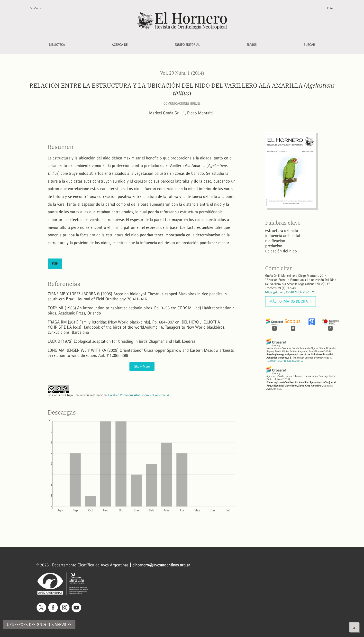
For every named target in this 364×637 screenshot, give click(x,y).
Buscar (309, 45)
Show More (142, 366)
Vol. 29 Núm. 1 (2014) (182, 73)
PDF (55, 263)
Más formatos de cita (289, 301)
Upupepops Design (24, 625)
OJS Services (59, 625)
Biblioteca (57, 45)
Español (37, 8)
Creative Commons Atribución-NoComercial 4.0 (140, 395)
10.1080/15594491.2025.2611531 (286, 361)
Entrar (331, 8)
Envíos (252, 45)
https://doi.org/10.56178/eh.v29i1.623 (290, 292)
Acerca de (120, 45)
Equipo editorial (187, 45)
